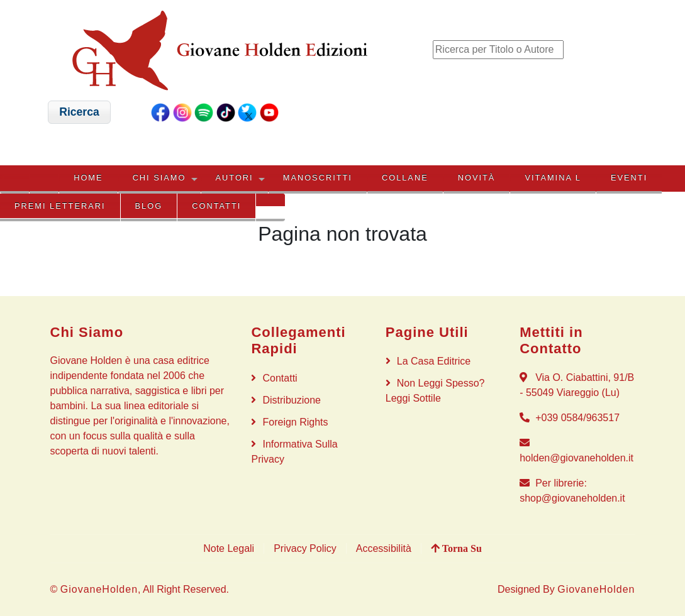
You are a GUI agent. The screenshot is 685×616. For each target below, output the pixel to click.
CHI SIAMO (159, 178)
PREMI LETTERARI (60, 206)
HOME (88, 178)
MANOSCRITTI (318, 178)
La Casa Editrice (434, 361)
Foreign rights (295, 422)
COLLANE (405, 178)
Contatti (216, 206)
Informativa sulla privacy (294, 452)
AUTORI (235, 178)
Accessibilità (384, 548)
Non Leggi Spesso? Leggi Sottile (435, 391)
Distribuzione (291, 400)
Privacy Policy (305, 548)
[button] (80, 112)
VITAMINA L (553, 178)
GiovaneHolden (99, 589)
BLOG (149, 206)
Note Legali (229, 548)
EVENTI (629, 178)
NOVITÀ (477, 178)
